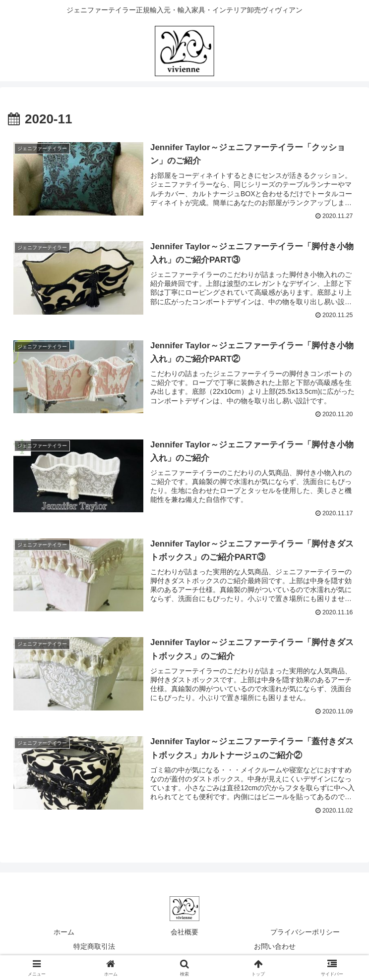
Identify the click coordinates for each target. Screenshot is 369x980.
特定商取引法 (94, 948)
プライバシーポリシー (305, 934)
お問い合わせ (275, 948)
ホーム (64, 934)
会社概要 (184, 934)
